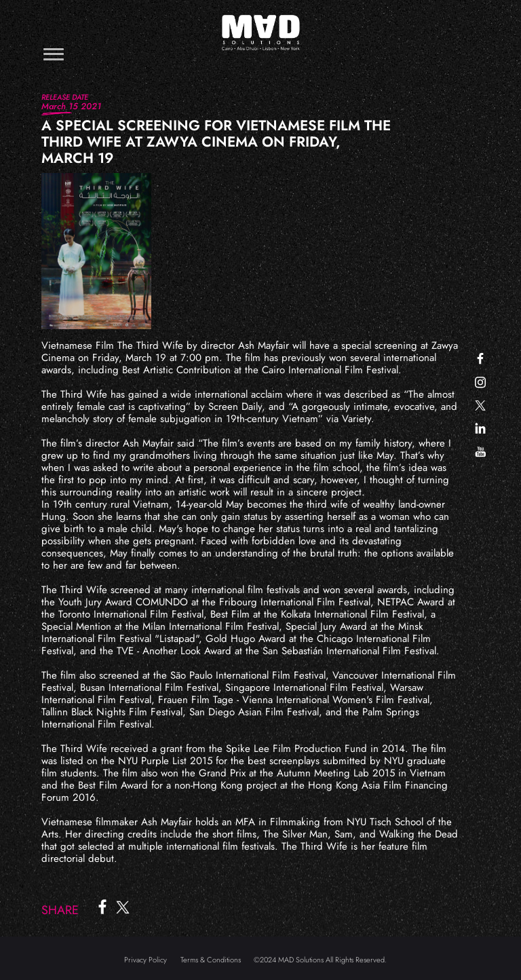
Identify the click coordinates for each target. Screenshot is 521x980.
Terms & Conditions (211, 960)
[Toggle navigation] (54, 54)
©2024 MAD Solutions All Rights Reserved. (320, 960)
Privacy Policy (146, 960)
